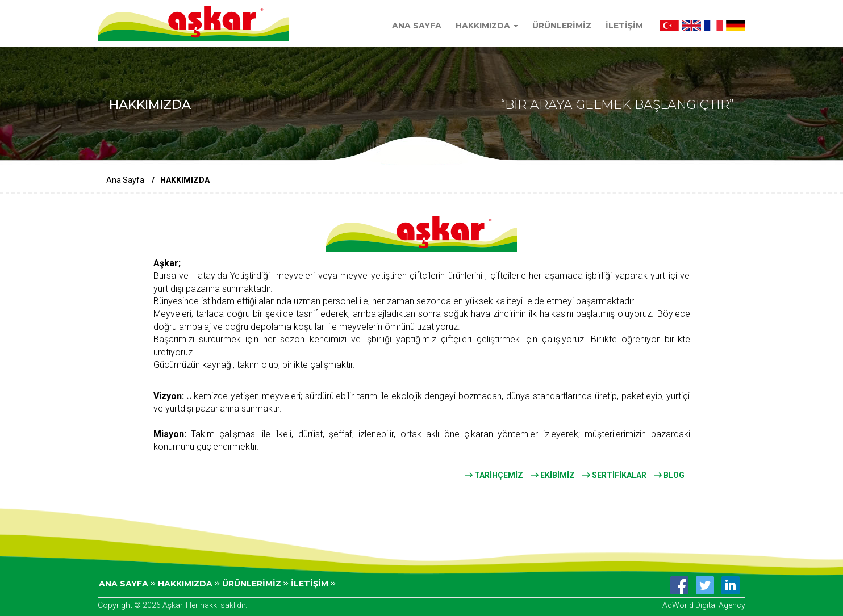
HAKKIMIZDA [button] (487, 26)
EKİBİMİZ (553, 475)
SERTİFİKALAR (614, 475)
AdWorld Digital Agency (704, 605)
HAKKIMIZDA (189, 584)
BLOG (669, 475)
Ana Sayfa (125, 180)
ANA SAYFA (417, 26)
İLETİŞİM (624, 26)
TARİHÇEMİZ (494, 475)
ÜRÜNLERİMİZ (562, 26)
